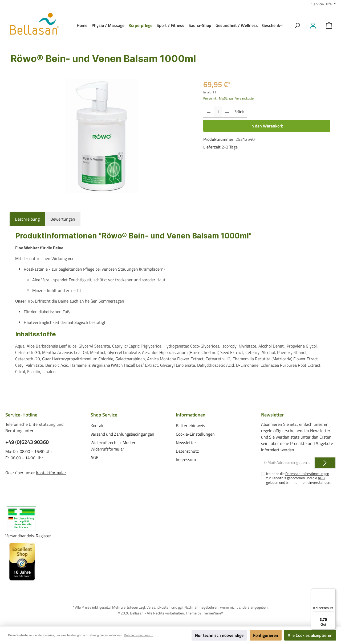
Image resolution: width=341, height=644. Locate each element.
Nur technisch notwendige (219, 635)
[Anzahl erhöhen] (227, 112)
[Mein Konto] (313, 25)
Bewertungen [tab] (63, 219)
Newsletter (186, 442)
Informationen (191, 415)
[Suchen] (297, 25)
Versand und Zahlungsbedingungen (122, 434)
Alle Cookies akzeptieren (310, 635)
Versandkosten (159, 607)
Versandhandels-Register (28, 536)
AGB (95, 457)
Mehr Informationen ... (138, 635)
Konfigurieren (266, 635)
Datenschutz (187, 451)
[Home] (82, 25)
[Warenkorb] (329, 25)
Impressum (186, 459)
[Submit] (325, 463)
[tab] (27, 219)
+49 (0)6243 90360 (27, 442)
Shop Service (104, 415)
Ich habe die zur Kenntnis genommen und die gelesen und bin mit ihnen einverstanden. (299, 478)
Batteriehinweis (190, 425)
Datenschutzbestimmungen (307, 474)
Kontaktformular (51, 473)
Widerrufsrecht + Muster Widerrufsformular (113, 445)
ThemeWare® (213, 613)
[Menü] (332, 592)
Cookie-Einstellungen (195, 434)
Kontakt (98, 425)
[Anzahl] (218, 112)
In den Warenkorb (267, 126)
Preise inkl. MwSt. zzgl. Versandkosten (229, 98)
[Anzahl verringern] (209, 112)
